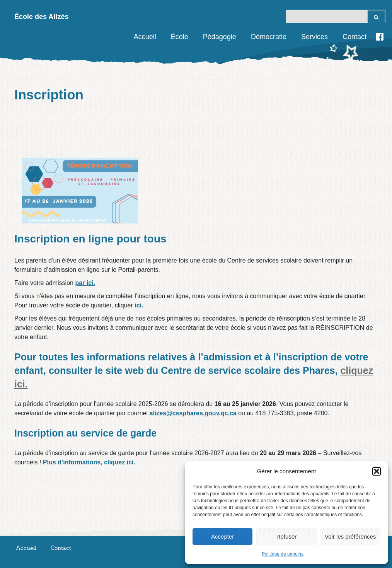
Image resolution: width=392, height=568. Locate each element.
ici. (139, 305)
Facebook (380, 37)
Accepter (222, 536)
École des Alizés (41, 17)
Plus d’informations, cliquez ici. (89, 462)
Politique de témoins (283, 554)
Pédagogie (220, 37)
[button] (377, 471)
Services (314, 37)
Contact (355, 37)
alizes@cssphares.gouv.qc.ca (193, 413)
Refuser (287, 536)
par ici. (85, 283)
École (180, 37)
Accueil (145, 37)
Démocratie (269, 37)
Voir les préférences (350, 536)
